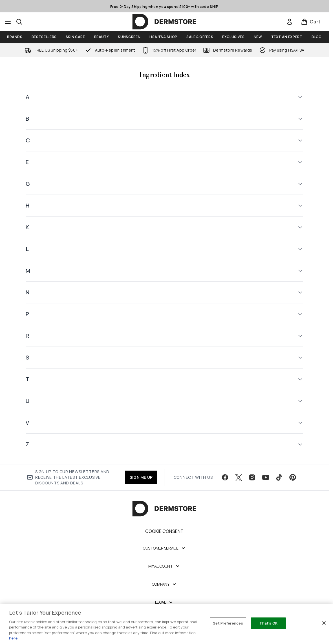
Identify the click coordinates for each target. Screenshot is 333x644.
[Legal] (165, 602)
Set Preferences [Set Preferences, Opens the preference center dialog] (228, 623)
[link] (290, 22)
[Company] (165, 584)
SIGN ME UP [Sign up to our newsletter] (141, 477)
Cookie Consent (165, 531)
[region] (166, 624)
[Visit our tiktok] (279, 477)
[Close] (324, 623)
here (13, 638)
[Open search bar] (19, 22)
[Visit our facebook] (225, 477)
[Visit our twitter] (239, 477)
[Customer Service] (164, 548)
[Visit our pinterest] (293, 477)
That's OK (268, 623)
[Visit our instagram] (252, 477)
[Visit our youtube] (266, 477)
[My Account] (164, 566)
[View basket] (311, 22)
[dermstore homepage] (164, 22)
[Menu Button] (8, 22)
